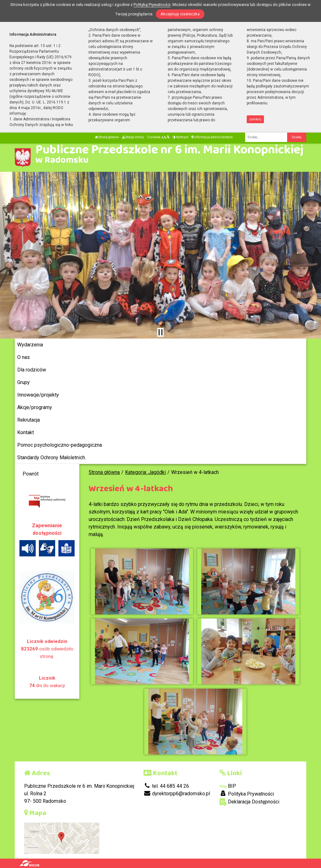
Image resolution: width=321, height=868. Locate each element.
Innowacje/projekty (38, 395)
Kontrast (181, 137)
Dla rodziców (32, 370)
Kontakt (26, 432)
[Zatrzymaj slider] (160, 332)
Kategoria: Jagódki (145, 472)
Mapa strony (133, 137)
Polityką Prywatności (152, 5)
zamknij (255, 119)
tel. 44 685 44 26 (166, 786)
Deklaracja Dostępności (249, 802)
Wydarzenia (30, 345)
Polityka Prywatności (247, 794)
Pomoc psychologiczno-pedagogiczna (60, 445)
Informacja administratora (212, 137)
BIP (228, 786)
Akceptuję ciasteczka (180, 14)
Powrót (31, 474)
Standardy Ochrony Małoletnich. (52, 458)
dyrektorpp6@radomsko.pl (177, 794)
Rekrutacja (29, 420)
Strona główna (107, 137)
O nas (24, 357)
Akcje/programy (35, 407)
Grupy (24, 382)
